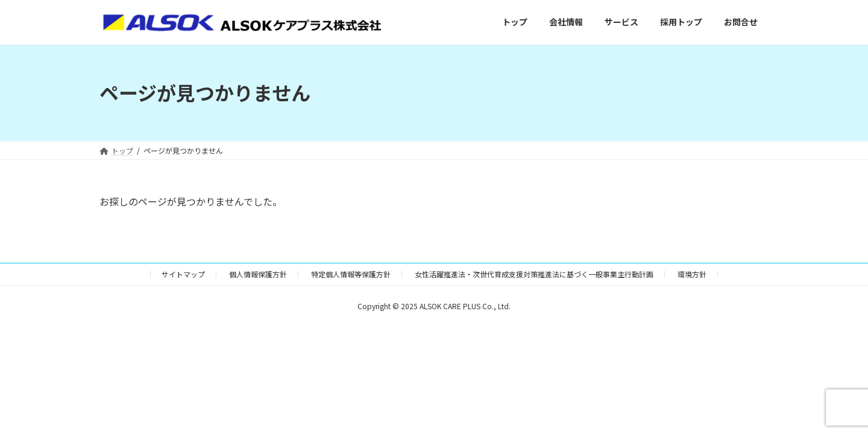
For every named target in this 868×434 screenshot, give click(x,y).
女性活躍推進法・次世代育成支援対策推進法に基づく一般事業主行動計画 (534, 274)
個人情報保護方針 (258, 274)
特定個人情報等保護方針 (351, 274)
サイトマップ (183, 274)
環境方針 (692, 274)
